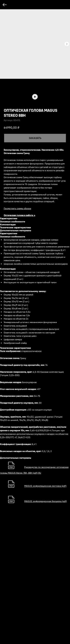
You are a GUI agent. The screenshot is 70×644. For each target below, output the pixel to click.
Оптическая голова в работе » (20, 215)
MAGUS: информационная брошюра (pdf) (46, 625)
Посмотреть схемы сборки (17, 208)
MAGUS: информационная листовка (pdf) (45, 610)
